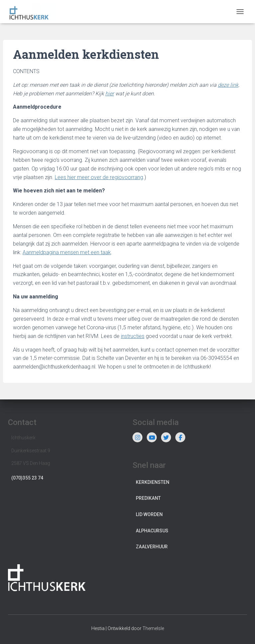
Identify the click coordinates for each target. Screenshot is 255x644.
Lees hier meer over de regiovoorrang (99, 177)
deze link (228, 85)
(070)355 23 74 (27, 478)
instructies (133, 336)
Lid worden (149, 514)
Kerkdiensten (153, 482)
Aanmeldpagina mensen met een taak (67, 252)
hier (110, 94)
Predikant (148, 498)
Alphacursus (152, 531)
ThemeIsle (153, 628)
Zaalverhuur (152, 547)
